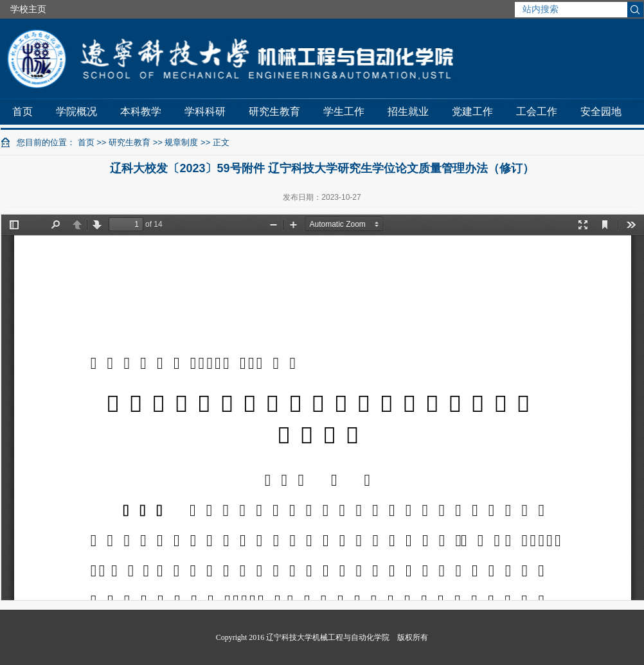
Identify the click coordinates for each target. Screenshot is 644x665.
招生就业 (408, 111)
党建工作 (472, 111)
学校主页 (28, 9)
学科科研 (205, 111)
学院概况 (76, 111)
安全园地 (601, 111)
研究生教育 (274, 111)
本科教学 (141, 111)
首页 (22, 111)
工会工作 (537, 111)
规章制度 (181, 142)
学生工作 (344, 111)
